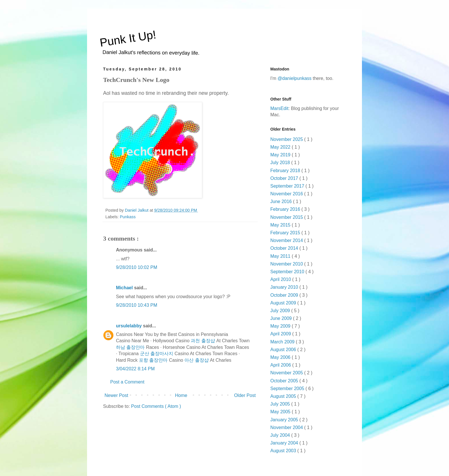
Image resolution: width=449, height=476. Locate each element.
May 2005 (281, 412)
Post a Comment (127, 382)
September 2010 (288, 272)
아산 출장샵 (196, 360)
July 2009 (281, 311)
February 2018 (286, 171)
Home (181, 395)
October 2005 (285, 381)
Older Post (245, 395)
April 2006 (281, 365)
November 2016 (287, 194)
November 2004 (287, 427)
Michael (125, 288)
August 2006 (284, 350)
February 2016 (286, 209)
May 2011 (281, 256)
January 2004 (285, 443)
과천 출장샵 (203, 341)
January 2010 (285, 287)
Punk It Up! (128, 39)
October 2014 (285, 248)
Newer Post (116, 395)
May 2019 (281, 155)
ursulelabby (129, 326)
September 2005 (288, 389)
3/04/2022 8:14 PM (135, 369)
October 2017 (285, 178)
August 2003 (284, 451)
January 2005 (285, 420)
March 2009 (283, 342)
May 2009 (281, 326)
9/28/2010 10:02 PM (137, 267)
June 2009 (282, 318)
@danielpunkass (295, 78)
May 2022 (281, 147)
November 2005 (287, 373)
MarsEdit (279, 108)
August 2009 (284, 303)
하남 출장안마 (130, 347)
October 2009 (285, 295)
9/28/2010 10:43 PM (137, 305)
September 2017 (288, 186)
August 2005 (284, 396)
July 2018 (281, 163)
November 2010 (287, 264)
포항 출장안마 (153, 360)
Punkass (128, 217)
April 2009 (281, 334)
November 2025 (287, 139)
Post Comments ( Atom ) (156, 406)
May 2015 (281, 225)
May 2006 (281, 357)
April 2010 (281, 279)
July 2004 (281, 435)
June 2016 (282, 201)
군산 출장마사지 (157, 354)
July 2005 (281, 404)
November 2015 (287, 217)
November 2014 (287, 240)
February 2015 (286, 233)
